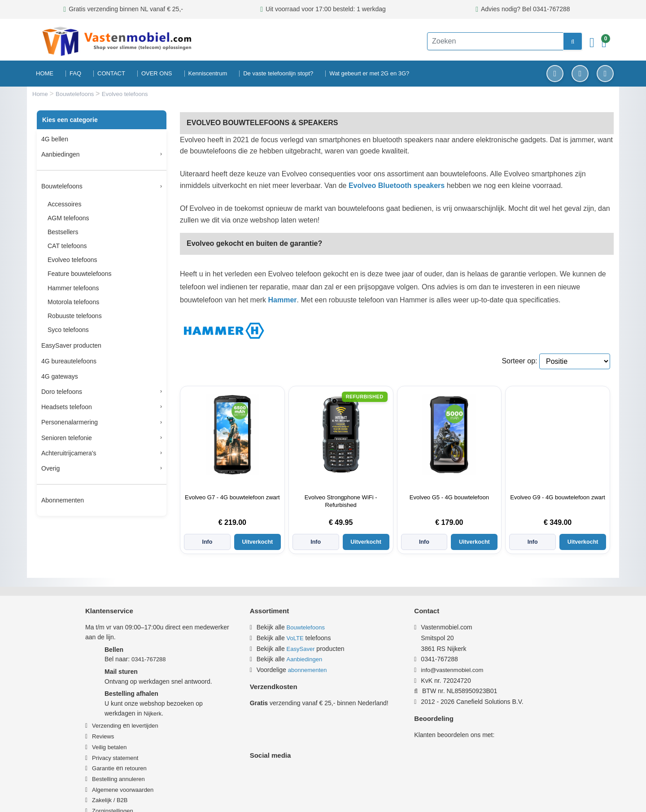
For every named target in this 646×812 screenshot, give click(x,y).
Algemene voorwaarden (123, 776)
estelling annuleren (120, 765)
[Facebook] (555, 74)
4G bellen (55, 139)
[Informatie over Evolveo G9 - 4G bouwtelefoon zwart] (558, 435)
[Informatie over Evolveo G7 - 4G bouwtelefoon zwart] (232, 435)
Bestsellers (63, 232)
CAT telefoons (67, 246)
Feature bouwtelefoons (79, 274)
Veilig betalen (109, 733)
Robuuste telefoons (75, 316)
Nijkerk (153, 700)
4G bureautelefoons (69, 361)
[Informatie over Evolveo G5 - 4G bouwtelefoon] (449, 435)
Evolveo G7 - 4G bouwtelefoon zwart (232, 497)
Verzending (107, 712)
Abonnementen (63, 500)
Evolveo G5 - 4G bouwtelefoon (449, 497)
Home (41, 94)
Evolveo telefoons (72, 260)
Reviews (103, 723)
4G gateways (60, 376)
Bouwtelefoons (76, 94)
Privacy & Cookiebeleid (443, 795)
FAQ (75, 73)
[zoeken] (559, 41)
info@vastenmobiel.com (456, 656)
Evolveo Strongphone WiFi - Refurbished (341, 501)
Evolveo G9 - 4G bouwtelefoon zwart (558, 497)
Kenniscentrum (208, 73)
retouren (135, 754)
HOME (45, 73)
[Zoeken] (489, 41)
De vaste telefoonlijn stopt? (278, 73)
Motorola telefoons (73, 302)
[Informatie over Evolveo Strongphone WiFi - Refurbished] (341, 435)
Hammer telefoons (73, 288)
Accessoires (64, 204)
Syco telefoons (68, 330)
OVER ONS (157, 73)
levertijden (145, 712)
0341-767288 (149, 646)
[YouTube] (605, 74)
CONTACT (111, 73)
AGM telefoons (68, 218)
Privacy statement (115, 744)
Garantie (103, 754)
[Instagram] (580, 74)
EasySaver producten (71, 345)
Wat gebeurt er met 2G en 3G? (369, 73)
